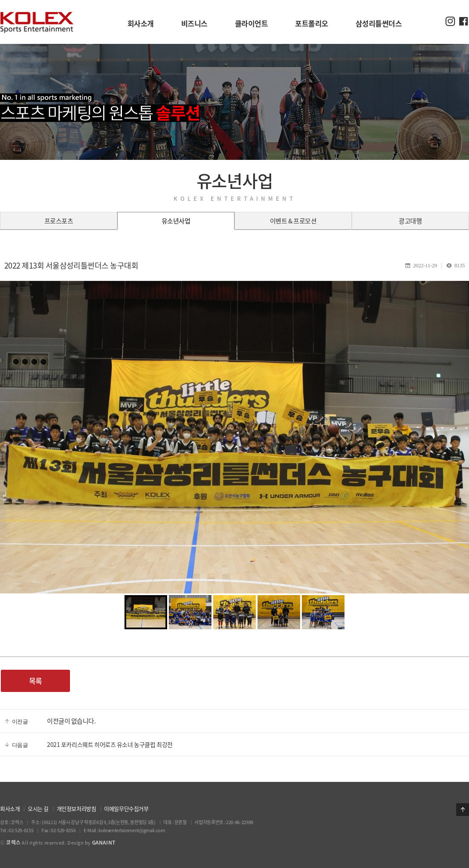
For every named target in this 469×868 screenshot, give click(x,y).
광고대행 (410, 221)
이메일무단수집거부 (126, 809)
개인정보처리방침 (77, 809)
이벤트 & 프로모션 (293, 221)
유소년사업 (176, 221)
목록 (36, 681)
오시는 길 (38, 809)
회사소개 (10, 809)
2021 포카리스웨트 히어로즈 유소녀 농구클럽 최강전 (110, 744)
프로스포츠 (59, 221)
